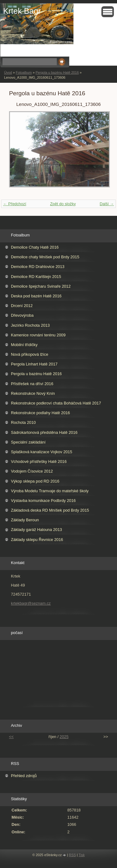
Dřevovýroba (22, 315)
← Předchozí (15, 204)
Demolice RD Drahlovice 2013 (38, 267)
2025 (64, 737)
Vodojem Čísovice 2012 (32, 471)
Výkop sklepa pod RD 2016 (35, 481)
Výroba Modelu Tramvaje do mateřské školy (50, 491)
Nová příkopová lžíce (30, 354)
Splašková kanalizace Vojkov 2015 (41, 452)
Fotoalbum (24, 72)
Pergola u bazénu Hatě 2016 (57, 72)
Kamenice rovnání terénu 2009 (38, 335)
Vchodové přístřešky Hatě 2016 (39, 461)
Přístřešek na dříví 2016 (32, 384)
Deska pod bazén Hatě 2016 (36, 296)
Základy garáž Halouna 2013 (37, 530)
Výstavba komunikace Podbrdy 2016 (43, 501)
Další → (107, 204)
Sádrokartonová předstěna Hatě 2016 (44, 432)
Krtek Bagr (22, 11)
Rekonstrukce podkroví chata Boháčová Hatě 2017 (56, 403)
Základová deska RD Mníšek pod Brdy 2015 (50, 510)
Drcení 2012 (22, 306)
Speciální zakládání (28, 442)
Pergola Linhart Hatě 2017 (34, 364)
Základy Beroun (25, 520)
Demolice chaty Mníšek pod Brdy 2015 (45, 257)
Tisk (82, 855)
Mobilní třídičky (24, 345)
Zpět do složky (63, 204)
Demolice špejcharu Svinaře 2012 (41, 286)
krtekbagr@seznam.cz (31, 603)
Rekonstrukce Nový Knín (33, 393)
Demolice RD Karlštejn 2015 (36, 277)
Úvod (8, 72)
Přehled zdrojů (24, 776)
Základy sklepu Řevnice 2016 (37, 540)
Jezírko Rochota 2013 (30, 325)
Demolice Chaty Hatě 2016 (35, 247)
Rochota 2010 (23, 422)
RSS (72, 855)
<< (11, 737)
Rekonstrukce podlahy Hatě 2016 (40, 413)
